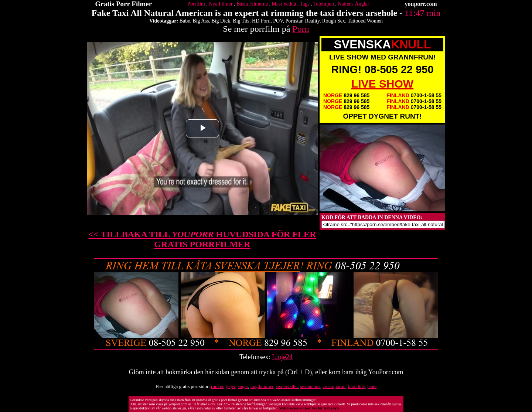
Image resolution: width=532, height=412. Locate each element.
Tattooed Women (365, 21)
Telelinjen (324, 4)
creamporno (334, 386)
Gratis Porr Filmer (124, 4)
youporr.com (421, 4)
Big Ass (201, 21)
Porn (301, 29)
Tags (305, 4)
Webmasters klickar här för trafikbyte (309, 408)
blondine (357, 386)
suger (243, 386)
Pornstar (294, 21)
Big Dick (221, 21)
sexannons (310, 386)
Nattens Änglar (353, 4)
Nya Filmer (221, 4)
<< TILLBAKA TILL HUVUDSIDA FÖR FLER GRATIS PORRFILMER (202, 239)
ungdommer (262, 386)
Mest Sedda (284, 4)
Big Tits (241, 21)
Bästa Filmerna (252, 4)
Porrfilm (196, 4)
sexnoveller (287, 386)
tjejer (231, 386)
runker (217, 386)
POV (278, 21)
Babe (185, 21)
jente (372, 386)
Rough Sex (334, 21)
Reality (313, 21)
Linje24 (282, 357)
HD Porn (261, 21)
